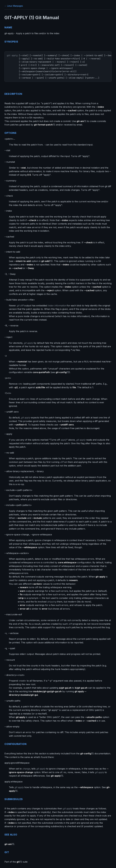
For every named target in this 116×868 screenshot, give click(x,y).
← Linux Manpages (14, 6)
